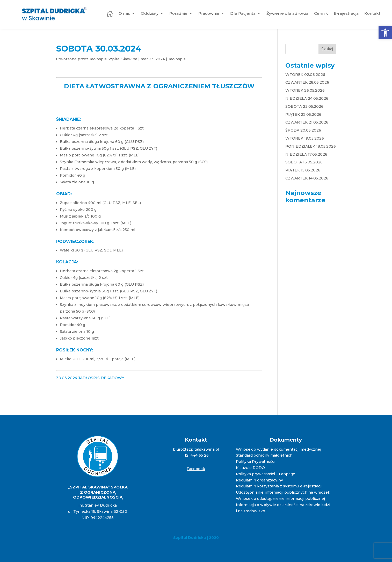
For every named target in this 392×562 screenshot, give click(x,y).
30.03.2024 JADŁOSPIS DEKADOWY (90, 378)
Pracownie (209, 13)
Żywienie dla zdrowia (287, 13)
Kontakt (372, 13)
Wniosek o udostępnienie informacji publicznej (280, 499)
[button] (385, 33)
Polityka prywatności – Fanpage (266, 474)
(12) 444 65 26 (196, 455)
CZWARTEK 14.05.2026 (307, 178)
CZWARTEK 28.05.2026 (307, 82)
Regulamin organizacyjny (259, 480)
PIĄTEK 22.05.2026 (303, 114)
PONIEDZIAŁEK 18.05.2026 (311, 146)
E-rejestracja (346, 13)
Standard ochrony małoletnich (264, 455)
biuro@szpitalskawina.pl (196, 449)
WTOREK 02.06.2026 (305, 75)
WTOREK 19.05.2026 (305, 138)
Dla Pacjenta (243, 13)
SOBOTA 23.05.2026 (304, 106)
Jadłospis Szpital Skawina (113, 59)
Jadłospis (177, 59)
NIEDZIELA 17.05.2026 (306, 154)
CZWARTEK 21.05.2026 (307, 122)
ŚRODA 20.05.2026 (303, 130)
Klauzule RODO (250, 468)
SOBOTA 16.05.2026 (304, 162)
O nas (124, 13)
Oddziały (150, 13)
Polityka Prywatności (256, 462)
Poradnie (178, 13)
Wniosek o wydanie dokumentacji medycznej (278, 449)
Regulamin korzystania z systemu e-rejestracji (279, 486)
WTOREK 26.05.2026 (305, 90)
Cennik (321, 13)
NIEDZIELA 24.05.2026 (307, 98)
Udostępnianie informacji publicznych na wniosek (283, 492)
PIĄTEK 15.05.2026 (303, 170)
